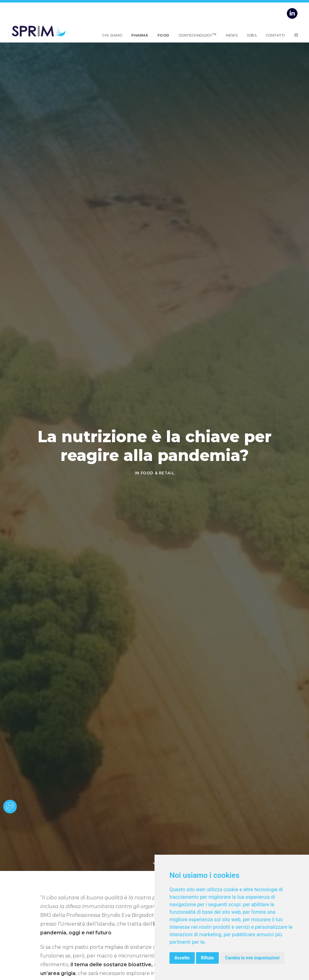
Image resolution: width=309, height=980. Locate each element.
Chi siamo (112, 35)
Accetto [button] (182, 958)
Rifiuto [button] (208, 958)
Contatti (275, 35)
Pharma (140, 35)
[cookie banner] (10, 807)
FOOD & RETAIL (158, 473)
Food (164, 35)
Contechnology (198, 35)
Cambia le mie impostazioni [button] (252, 958)
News (232, 35)
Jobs (252, 35)
